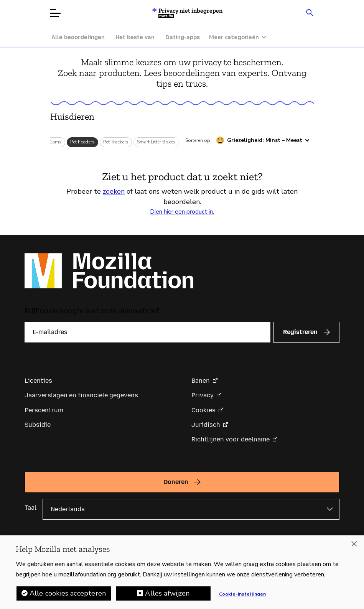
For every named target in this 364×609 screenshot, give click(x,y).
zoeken (114, 191)
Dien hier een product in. (182, 212)
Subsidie (38, 425)
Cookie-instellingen (242, 597)
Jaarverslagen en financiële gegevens (81, 395)
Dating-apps (183, 37)
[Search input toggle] (310, 12)
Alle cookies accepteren (68, 596)
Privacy (203, 395)
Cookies (203, 410)
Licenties (38, 381)
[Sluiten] (354, 546)
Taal (30, 508)
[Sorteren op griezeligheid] (263, 140)
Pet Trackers (116, 142)
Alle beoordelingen (78, 37)
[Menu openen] (55, 13)
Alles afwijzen (167, 596)
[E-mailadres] (147, 332)
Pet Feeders (82, 142)
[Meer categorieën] (241, 37)
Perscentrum (44, 410)
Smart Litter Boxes (156, 142)
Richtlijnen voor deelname (231, 439)
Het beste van (135, 37)
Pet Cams (52, 142)
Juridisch (206, 425)
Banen (201, 381)
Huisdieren (72, 116)
